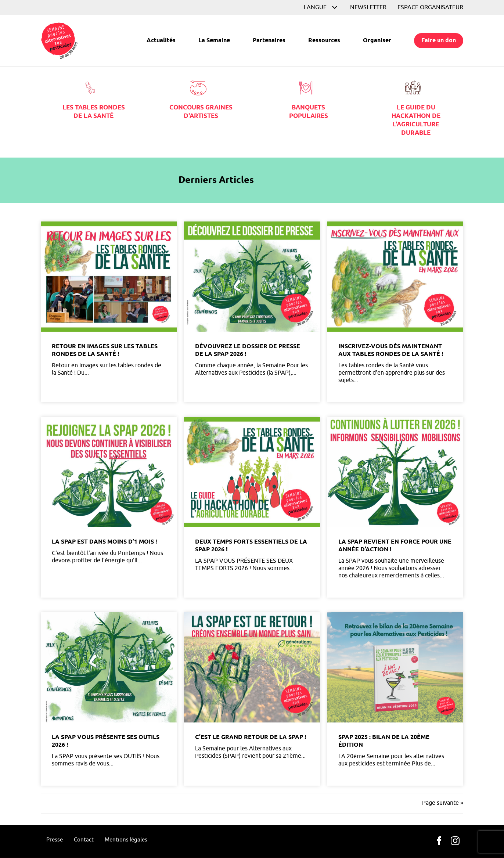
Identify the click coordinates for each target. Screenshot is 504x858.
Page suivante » (443, 803)
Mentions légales (126, 840)
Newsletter (368, 7)
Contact (84, 840)
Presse (55, 840)
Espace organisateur (430, 7)
